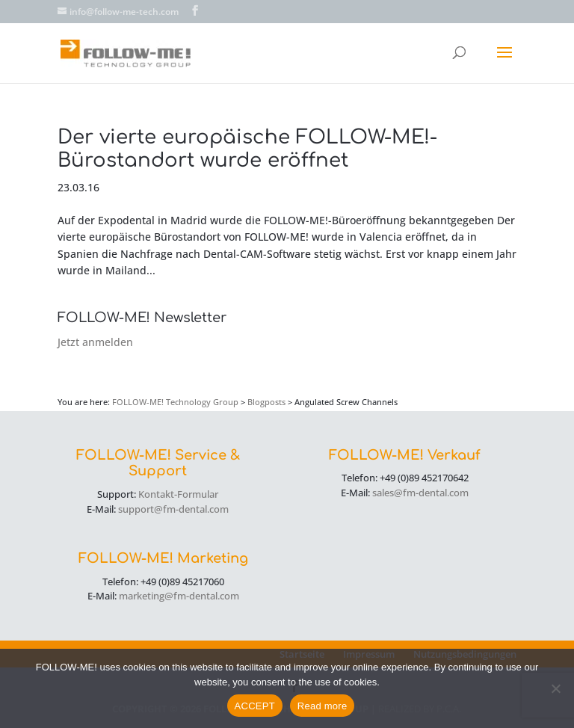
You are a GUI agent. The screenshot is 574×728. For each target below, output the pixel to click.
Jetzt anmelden (95, 342)
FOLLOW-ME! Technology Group (175, 402)
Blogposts (266, 402)
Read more (323, 706)
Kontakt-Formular (178, 494)
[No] (555, 688)
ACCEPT (255, 706)
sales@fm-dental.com (420, 493)
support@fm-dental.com (173, 509)
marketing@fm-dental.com (179, 596)
